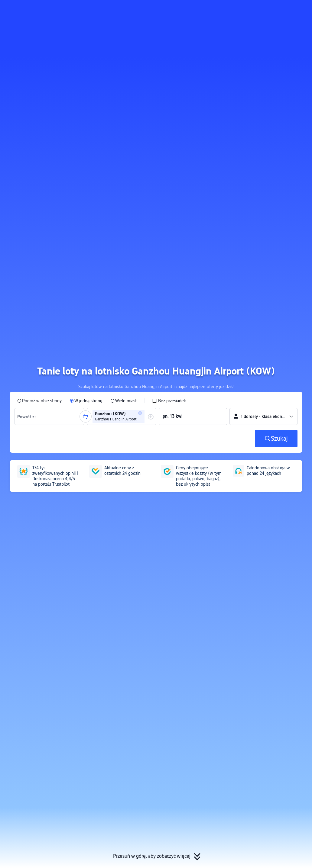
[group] (49, 416)
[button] (255, 10)
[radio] (39, 401)
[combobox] (28, 416)
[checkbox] (169, 401)
